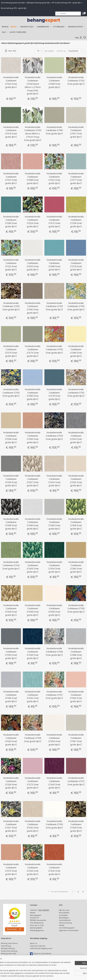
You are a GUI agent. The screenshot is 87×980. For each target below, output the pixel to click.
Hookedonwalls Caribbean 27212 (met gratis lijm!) (11, 306)
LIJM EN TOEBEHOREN (18, 32)
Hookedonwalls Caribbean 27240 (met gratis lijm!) (54, 783)
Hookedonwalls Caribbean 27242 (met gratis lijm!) (33, 697)
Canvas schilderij (8, 966)
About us (34, 943)
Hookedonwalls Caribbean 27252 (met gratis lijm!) (76, 481)
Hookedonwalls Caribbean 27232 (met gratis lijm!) (33, 826)
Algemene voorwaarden (69, 930)
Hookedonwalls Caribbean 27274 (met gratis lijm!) (33, 351)
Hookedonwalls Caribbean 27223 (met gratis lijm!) (11, 265)
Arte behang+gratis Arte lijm (13, 3)
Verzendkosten (65, 920)
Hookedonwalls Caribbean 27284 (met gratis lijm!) (54, 524)
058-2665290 (44, 910)
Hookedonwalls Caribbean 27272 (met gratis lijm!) (54, 221)
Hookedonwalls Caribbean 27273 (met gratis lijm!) (33, 783)
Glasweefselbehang (9, 961)
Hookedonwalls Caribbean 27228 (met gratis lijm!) (76, 826)
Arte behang (6, 946)
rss (65, 976)
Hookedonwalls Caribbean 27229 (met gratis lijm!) (33, 869)
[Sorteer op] (75, 51)
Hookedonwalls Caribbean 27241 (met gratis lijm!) (11, 565)
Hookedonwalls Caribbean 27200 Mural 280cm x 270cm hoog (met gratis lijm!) (33, 85)
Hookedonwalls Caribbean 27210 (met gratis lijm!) (76, 306)
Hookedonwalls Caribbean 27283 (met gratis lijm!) (33, 437)
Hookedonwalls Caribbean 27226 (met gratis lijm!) (11, 783)
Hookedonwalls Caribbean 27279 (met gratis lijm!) (76, 265)
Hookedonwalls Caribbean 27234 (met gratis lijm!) (54, 567)
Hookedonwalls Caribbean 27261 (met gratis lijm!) (54, 130)
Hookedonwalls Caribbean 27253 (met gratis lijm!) (11, 653)
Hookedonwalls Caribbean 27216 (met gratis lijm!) (76, 609)
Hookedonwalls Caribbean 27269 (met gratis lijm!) (76, 351)
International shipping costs (41, 948)
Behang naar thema (9, 943)
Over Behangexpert (67, 928)
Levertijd (62, 915)
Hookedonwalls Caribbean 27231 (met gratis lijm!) (54, 306)
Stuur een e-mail (37, 925)
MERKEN (14, 27)
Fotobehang (6, 964)
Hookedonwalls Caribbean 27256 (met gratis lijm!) (54, 610)
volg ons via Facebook (42, 954)
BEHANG (5, 27)
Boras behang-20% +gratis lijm (14, 8)
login (79, 38)
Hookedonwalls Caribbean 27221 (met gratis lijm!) (76, 81)
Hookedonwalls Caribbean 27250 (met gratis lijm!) (11, 481)
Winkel (62, 925)
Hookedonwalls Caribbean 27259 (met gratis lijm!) (33, 610)
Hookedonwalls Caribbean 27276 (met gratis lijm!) (11, 132)
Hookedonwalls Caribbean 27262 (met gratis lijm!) (33, 308)
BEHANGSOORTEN (77, 27)
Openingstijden (36, 928)
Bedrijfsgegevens (37, 930)
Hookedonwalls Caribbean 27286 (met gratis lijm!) (76, 653)
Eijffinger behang (8, 948)
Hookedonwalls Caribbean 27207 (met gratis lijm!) (33, 481)
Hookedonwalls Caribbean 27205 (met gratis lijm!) (33, 567)
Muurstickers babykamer (11, 959)
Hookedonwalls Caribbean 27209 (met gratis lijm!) (11, 610)
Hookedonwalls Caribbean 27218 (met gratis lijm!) (54, 652)
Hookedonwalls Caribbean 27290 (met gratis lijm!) (11, 221)
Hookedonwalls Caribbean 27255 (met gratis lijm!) (33, 265)
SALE (5, 32)
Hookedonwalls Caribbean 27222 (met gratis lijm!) (54, 178)
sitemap (60, 976)
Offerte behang (65, 923)
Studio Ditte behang (9, 951)
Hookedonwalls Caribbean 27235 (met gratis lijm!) (54, 869)
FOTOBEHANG (60, 27)
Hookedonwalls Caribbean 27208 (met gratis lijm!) (11, 524)
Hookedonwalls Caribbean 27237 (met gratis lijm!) (11, 178)
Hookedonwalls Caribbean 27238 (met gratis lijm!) (33, 653)
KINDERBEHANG (44, 27)
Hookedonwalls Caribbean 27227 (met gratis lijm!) (11, 826)
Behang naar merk (9, 954)
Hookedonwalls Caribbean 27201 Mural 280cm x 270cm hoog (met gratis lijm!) (33, 134)
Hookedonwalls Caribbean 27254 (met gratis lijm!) (54, 740)
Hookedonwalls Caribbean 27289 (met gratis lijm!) (54, 265)
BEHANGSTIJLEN (28, 27)
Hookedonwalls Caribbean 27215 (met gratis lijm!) (54, 349)
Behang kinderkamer (9, 956)
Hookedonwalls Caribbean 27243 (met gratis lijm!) (76, 437)
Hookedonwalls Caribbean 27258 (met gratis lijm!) (11, 437)
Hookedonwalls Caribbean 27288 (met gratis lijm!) (33, 178)
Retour (62, 913)
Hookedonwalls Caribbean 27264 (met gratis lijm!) (76, 697)
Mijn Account (64, 910)
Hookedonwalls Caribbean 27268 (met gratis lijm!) (54, 82)
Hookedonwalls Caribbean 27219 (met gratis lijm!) (33, 738)
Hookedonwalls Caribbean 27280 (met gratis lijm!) (33, 394)
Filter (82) (10, 51)
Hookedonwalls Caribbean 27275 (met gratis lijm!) (11, 351)
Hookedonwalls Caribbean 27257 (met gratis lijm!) (76, 132)
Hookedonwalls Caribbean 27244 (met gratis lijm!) (54, 481)
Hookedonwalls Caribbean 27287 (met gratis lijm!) (76, 740)
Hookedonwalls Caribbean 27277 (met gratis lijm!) (76, 178)
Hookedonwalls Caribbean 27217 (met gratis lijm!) (54, 695)
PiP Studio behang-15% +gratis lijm (66, 3)
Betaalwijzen (64, 918)
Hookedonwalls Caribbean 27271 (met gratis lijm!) (76, 781)
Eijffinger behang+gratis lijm (38, 3)
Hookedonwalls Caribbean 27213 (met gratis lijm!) (11, 393)
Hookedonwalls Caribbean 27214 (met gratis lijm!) (54, 436)
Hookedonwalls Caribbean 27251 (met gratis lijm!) (54, 824)
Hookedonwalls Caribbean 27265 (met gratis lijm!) (11, 697)
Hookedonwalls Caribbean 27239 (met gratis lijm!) (76, 221)
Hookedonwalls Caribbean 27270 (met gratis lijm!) (11, 869)
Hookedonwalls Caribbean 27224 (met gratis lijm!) (33, 221)
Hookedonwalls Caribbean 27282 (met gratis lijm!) (76, 567)
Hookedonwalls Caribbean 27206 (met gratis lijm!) (76, 524)
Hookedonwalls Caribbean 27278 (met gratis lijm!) (54, 394)
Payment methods (38, 946)
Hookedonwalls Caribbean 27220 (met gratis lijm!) (11, 740)
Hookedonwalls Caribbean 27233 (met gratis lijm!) (11, 82)
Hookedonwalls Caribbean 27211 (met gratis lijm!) (76, 393)
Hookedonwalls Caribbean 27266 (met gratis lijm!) (33, 524)
